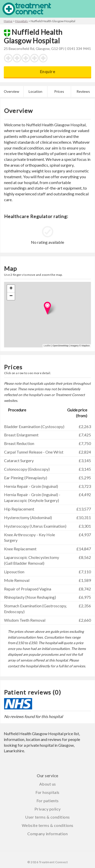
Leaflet (47, 346)
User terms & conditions (48, 817)
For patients (48, 801)
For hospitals (48, 792)
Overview (12, 91)
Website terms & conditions (48, 825)
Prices (59, 91)
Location (35, 91)
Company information (48, 834)
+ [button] (11, 289)
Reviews (83, 91)
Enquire (48, 71)
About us (48, 784)
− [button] (11, 296)
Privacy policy (48, 809)
